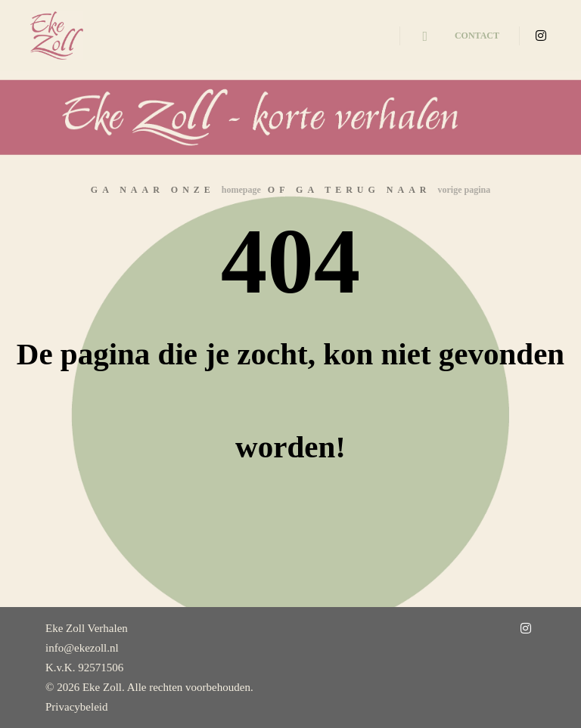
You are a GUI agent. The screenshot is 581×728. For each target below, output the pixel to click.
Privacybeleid (76, 707)
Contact (477, 36)
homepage (241, 190)
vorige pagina (464, 190)
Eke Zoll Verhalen (87, 628)
